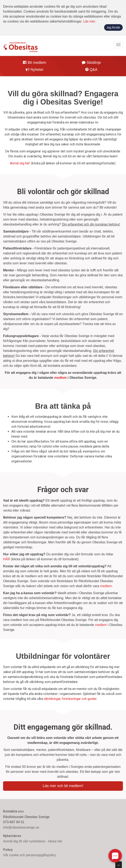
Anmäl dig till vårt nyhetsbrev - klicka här (33, 841)
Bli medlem (34, 63)
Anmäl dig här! (20, 163)
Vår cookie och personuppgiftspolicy (30, 855)
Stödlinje (91, 63)
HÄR (7, 559)
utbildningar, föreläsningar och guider (70, 699)
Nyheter (34, 70)
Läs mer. (90, 21)
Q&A (91, 70)
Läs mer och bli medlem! (63, 786)
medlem (60, 378)
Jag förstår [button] (113, 27)
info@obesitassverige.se (21, 827)
